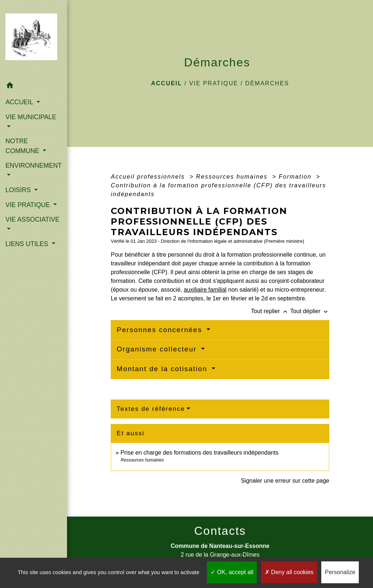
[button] (34, 87)
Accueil (167, 83)
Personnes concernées (161, 330)
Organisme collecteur (158, 349)
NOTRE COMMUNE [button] (23, 146)
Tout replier (271, 311)
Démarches (267, 83)
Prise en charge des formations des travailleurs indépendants (200, 453)
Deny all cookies (289, 572)
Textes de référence (151, 409)
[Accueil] (34, 39)
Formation (296, 177)
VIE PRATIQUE (214, 83)
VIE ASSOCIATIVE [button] (32, 219)
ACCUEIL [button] (20, 102)
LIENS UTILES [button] (28, 244)
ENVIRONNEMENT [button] (34, 166)
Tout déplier (310, 311)
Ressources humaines (233, 177)
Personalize (340, 572)
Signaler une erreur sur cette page (285, 481)
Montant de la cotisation (163, 369)
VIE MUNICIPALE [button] (31, 117)
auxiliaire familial (205, 290)
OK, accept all (232, 572)
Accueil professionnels (149, 177)
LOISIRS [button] (19, 190)
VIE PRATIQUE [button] (29, 205)
